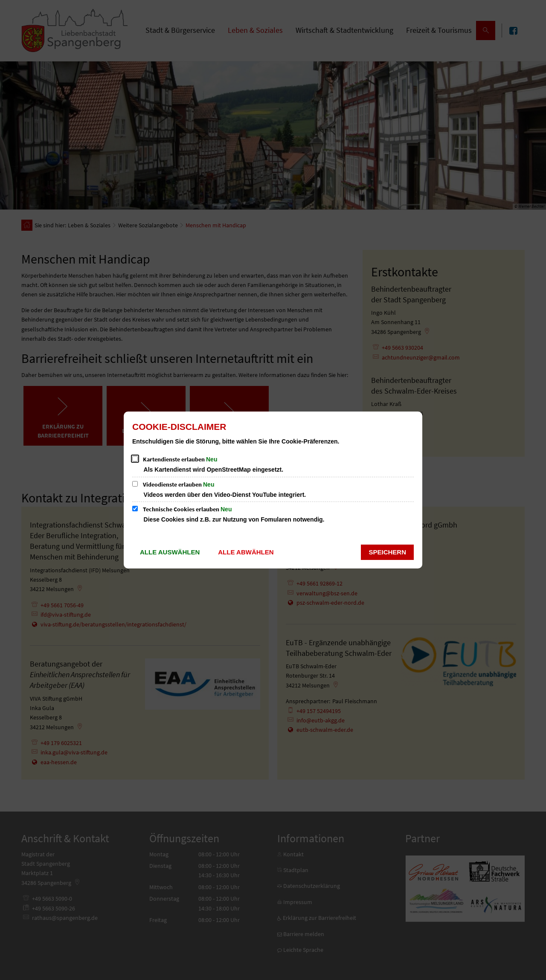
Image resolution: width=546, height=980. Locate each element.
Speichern (387, 552)
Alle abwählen (246, 552)
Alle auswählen (170, 552)
